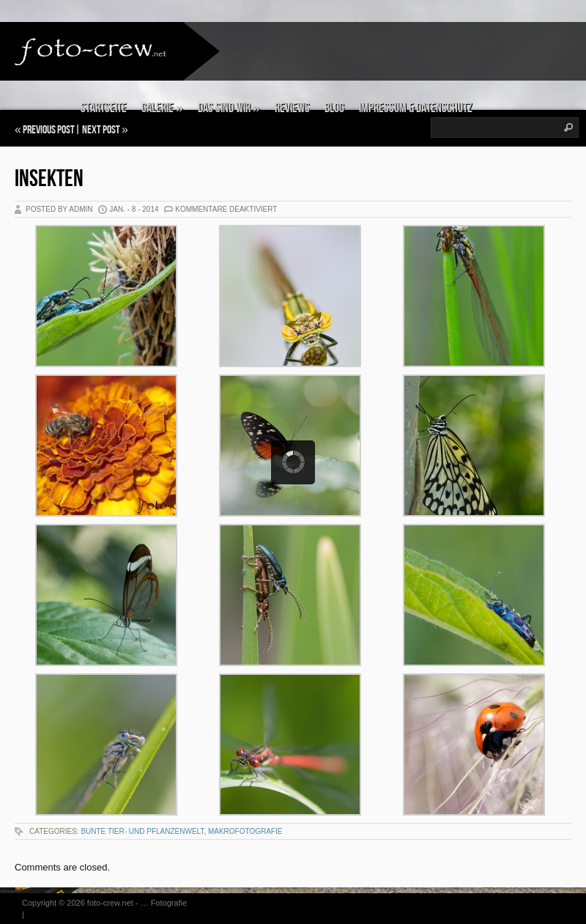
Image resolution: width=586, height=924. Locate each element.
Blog (334, 108)
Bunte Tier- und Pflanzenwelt (142, 831)
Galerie (162, 108)
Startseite (104, 108)
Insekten (49, 179)
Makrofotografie (245, 831)
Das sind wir (229, 108)
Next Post (101, 130)
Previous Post (49, 130)
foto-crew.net (110, 903)
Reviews (292, 108)
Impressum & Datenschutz (416, 108)
